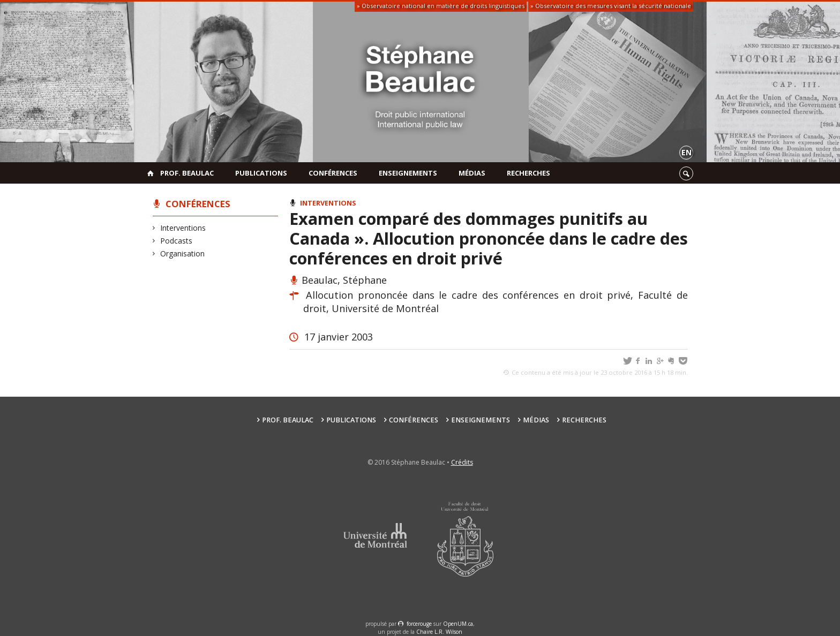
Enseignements (408, 173)
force (419, 624)
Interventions (183, 228)
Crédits (462, 462)
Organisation (183, 253)
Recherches (528, 173)
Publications (261, 173)
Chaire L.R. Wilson (439, 632)
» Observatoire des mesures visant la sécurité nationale (611, 6)
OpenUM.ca (458, 624)
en (687, 152)
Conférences (333, 173)
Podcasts (177, 241)
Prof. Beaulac (187, 173)
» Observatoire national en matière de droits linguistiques (441, 6)
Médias (472, 173)
